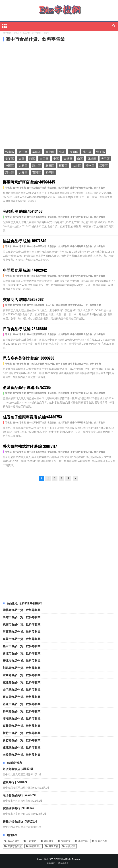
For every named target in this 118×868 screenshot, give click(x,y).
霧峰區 (36, 152)
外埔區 (92, 159)
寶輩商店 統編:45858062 (23, 299)
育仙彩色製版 (15, 846)
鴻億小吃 (83, 841)
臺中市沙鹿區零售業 (37, 188)
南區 (80, 159)
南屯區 (50, 152)
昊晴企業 (66, 841)
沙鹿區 (10, 152)
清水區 (90, 165)
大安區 (23, 172)
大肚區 (77, 165)
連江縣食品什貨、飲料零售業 (22, 747)
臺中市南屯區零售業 (37, 276)
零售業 (8, 188)
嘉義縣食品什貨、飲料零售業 (22, 726)
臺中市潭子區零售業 (37, 423)
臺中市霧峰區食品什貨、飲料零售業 (88, 247)
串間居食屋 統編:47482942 (25, 270)
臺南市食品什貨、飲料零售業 (22, 646)
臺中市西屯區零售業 (37, 217)
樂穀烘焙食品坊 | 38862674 (20, 821)
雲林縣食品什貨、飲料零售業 (22, 610)
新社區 (10, 172)
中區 (56, 159)
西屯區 (23, 152)
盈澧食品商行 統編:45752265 (27, 387)
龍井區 (36, 165)
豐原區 (74, 152)
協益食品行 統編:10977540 (25, 241)
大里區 (44, 159)
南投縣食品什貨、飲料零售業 (22, 755)
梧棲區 (63, 165)
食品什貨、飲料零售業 (58, 188)
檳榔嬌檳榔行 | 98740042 (18, 808)
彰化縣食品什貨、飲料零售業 (22, 668)
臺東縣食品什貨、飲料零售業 (22, 697)
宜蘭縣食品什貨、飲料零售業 (22, 675)
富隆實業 (49, 841)
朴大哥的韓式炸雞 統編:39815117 (30, 446)
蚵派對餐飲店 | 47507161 (18, 769)
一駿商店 (32, 841)
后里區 (103, 165)
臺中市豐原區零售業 (37, 334)
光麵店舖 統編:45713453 (23, 211)
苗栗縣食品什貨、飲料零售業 (22, 631)
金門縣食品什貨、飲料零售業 (22, 689)
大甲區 (105, 159)
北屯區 (87, 152)
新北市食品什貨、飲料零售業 (22, 653)
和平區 (50, 172)
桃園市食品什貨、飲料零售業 (22, 624)
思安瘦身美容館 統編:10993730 (29, 358)
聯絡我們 (51, 863)
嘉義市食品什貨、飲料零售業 (22, 639)
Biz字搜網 (58, 859)
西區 (32, 159)
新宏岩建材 (14, 841)
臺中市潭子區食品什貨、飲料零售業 (88, 423)
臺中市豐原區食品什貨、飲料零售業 (88, 334)
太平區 (10, 159)
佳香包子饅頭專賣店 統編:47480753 (32, 417)
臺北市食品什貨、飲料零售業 (22, 660)
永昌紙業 (71, 846)
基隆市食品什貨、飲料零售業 (22, 704)
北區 (62, 152)
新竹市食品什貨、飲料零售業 (22, 733)
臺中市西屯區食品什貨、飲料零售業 (88, 217)
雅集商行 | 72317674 (15, 782)
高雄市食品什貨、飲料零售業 (22, 617)
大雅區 (23, 165)
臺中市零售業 (19, 188)
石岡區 (36, 172)
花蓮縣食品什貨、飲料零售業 (22, 682)
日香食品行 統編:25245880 (25, 329)
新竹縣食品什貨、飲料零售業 (22, 740)
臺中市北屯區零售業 (37, 393)
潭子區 (101, 152)
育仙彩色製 (101, 841)
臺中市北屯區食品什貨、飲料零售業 (88, 393)
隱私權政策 (63, 863)
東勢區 (68, 159)
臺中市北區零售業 (36, 305)
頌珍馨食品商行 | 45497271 (19, 795)
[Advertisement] (31, 69)
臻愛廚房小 (35, 846)
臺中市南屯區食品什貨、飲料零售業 (88, 276)
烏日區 (50, 165)
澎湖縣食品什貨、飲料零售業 (22, 718)
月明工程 (53, 846)
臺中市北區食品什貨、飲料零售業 (84, 305)
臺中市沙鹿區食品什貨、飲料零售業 (88, 188)
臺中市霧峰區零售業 (37, 247)
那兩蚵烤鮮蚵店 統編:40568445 (29, 182)
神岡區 (10, 165)
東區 (22, 159)
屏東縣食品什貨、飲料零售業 (22, 711)
